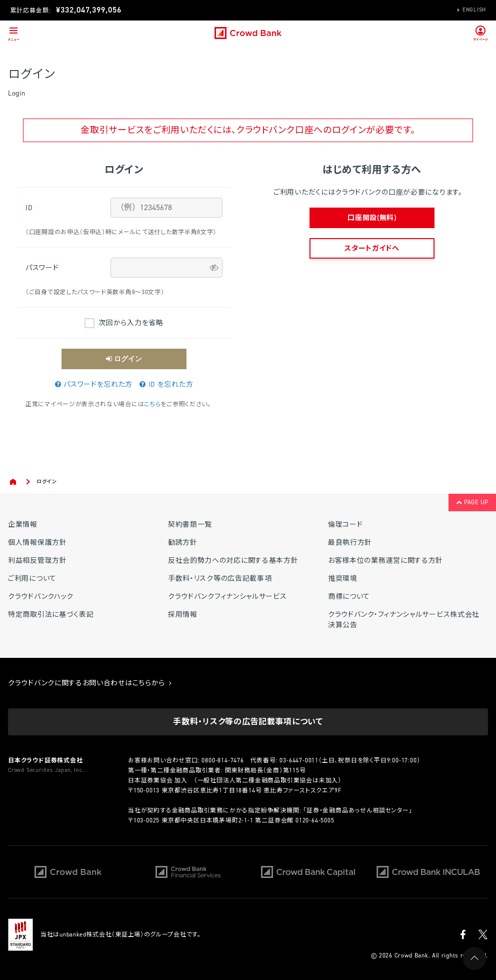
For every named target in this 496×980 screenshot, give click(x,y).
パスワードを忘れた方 (94, 384)
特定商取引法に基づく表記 (51, 615)
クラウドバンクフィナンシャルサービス (227, 597)
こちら (152, 404)
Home (14, 482)
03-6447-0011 (299, 760)
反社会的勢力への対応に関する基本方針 (233, 561)
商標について (349, 597)
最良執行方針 (350, 543)
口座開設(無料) (372, 218)
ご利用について (32, 579)
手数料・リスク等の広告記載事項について (248, 722)
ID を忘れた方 (166, 384)
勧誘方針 (183, 543)
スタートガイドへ (372, 248)
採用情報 (183, 615)
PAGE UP (472, 502)
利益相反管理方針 (37, 561)
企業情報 (23, 525)
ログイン (124, 359)
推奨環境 (343, 579)
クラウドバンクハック (41, 597)
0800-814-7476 (222, 760)
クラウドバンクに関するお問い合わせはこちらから (90, 683)
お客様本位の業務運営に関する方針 (385, 561)
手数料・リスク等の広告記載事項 (220, 579)
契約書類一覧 (190, 525)
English (474, 10)
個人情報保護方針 (37, 543)
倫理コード (345, 525)
